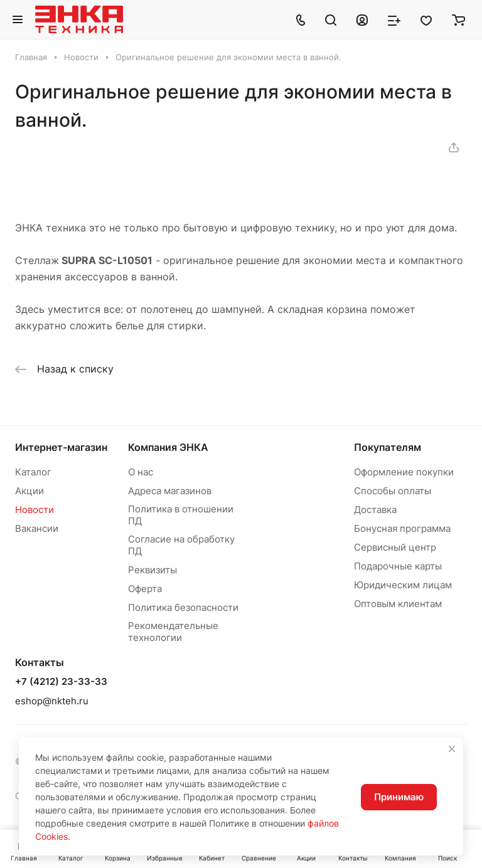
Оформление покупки (404, 472)
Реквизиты (153, 570)
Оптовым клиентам (398, 604)
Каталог (33, 472)
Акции (29, 491)
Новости (35, 510)
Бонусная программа (402, 528)
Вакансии (37, 528)
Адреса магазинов (170, 491)
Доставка (375, 510)
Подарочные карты (398, 566)
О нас (141, 472)
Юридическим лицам (403, 585)
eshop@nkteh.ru (52, 701)
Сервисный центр (395, 547)
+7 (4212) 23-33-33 (61, 682)
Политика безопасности (183, 607)
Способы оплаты (393, 491)
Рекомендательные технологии (173, 632)
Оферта (145, 589)
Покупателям (388, 447)
